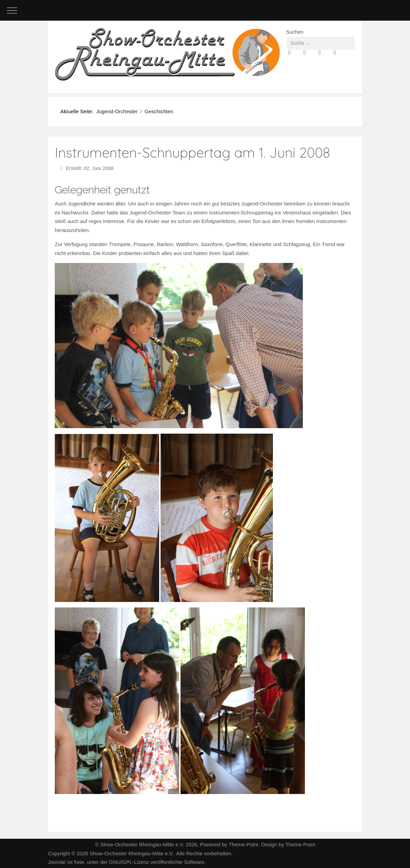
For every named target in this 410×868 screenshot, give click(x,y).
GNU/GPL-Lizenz (129, 862)
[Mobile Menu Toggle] (12, 10)
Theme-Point (244, 844)
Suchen (295, 32)
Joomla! (57, 862)
